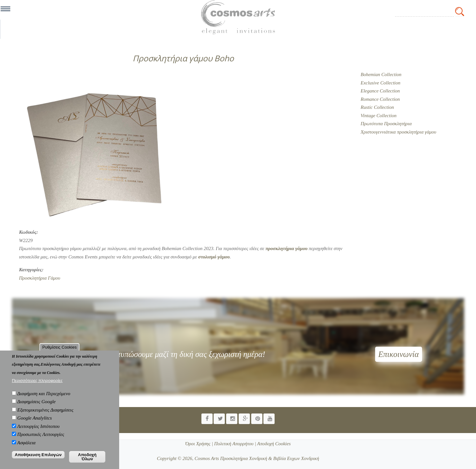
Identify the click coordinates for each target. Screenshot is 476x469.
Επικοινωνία (399, 354)
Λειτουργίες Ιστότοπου (39, 431)
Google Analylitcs (35, 423)
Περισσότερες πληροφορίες (37, 385)
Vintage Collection (379, 116)
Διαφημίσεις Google (37, 406)
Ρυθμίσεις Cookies (60, 352)
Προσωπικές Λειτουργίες (41, 439)
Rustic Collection (377, 107)
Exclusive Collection (381, 83)
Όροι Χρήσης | (199, 444)
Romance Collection (380, 99)
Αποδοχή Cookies (273, 444)
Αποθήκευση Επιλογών (38, 460)
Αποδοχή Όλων (87, 462)
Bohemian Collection (381, 74)
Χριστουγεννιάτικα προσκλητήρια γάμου (398, 132)
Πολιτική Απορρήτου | (234, 444)
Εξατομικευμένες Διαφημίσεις (45, 414)
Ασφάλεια (26, 447)
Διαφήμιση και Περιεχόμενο (44, 398)
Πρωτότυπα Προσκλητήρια (386, 124)
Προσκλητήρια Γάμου (40, 278)
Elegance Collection (380, 91)
